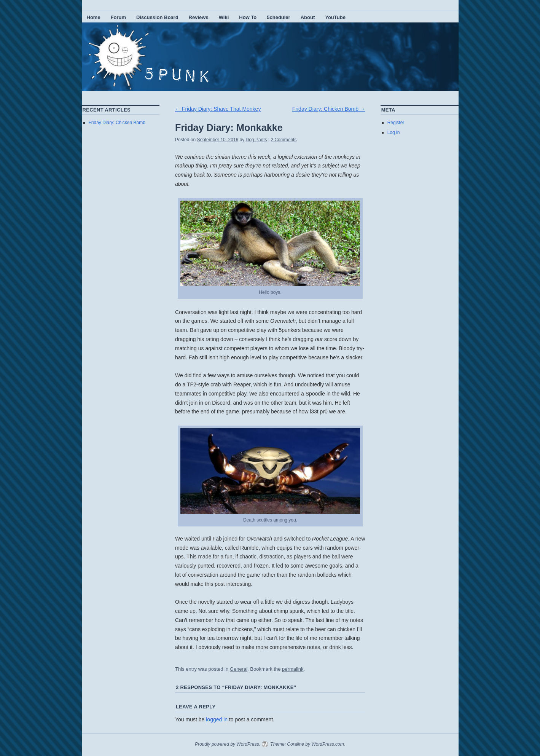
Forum (118, 17)
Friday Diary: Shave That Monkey (218, 109)
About (308, 17)
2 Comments (284, 140)
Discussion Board (157, 17)
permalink (293, 669)
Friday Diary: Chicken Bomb (329, 109)
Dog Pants (256, 140)
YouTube (335, 17)
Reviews (199, 17)
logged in (217, 719)
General (239, 669)
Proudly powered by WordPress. (228, 744)
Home (94, 17)
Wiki (224, 17)
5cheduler (278, 17)
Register (396, 123)
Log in (394, 132)
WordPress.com (327, 744)
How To (248, 17)
